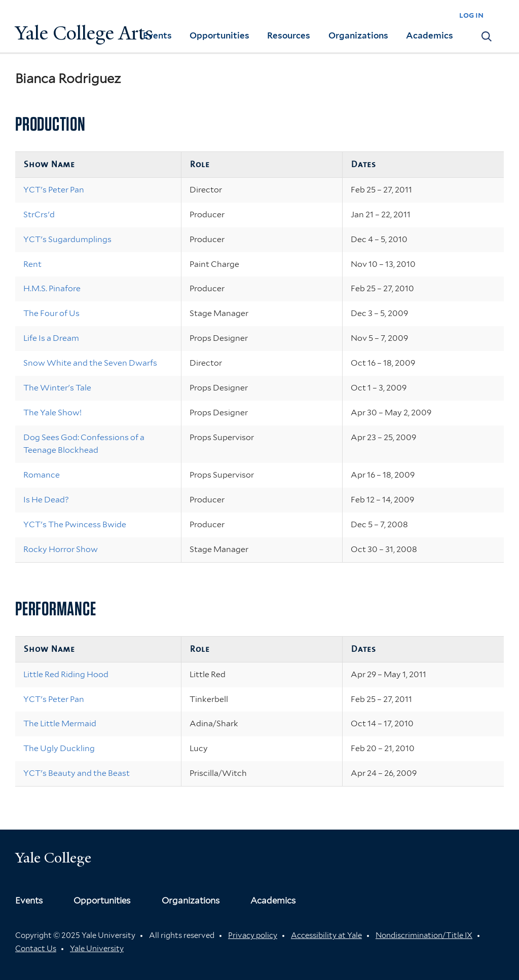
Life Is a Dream (51, 338)
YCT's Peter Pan (54, 190)
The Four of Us (51, 313)
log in (471, 15)
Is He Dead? (46, 500)
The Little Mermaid (60, 723)
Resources (289, 35)
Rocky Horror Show (61, 549)
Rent (32, 264)
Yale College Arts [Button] (84, 33)
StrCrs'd (39, 214)
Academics (430, 35)
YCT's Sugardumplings (67, 239)
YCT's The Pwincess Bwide (75, 524)
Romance (42, 475)
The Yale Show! (52, 413)
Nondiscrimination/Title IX (424, 935)
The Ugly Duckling (59, 748)
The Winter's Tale (57, 388)
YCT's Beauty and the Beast (77, 773)
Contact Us (36, 949)
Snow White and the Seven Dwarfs (90, 363)
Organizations (358, 35)
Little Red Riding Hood (66, 674)
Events (157, 35)
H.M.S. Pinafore (52, 288)
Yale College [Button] (53, 858)
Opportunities (219, 35)
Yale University (97, 949)
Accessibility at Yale (326, 935)
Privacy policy (253, 935)
